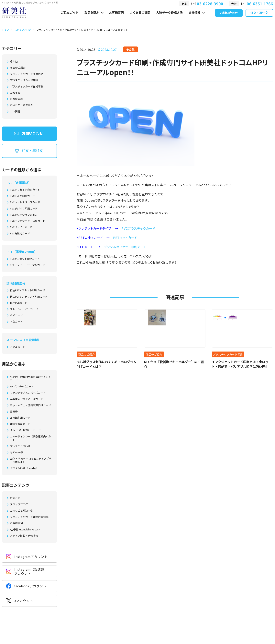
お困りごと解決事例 (22, 105)
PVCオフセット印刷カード (25, 190)
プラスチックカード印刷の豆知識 (29, 517)
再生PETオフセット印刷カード (27, 290)
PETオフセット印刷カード (25, 259)
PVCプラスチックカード (138, 228)
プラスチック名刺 (20, 446)
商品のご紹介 (18, 68)
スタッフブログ (23, 30)
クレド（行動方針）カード (25, 430)
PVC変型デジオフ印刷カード (26, 215)
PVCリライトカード (21, 227)
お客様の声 (16, 99)
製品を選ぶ (92, 17)
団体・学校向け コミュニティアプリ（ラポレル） (31, 460)
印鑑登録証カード (20, 424)
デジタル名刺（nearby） (24, 468)
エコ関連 (15, 112)
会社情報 (194, 17)
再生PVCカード (19, 303)
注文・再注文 (259, 17)
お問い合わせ (229, 17)
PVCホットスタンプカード (25, 202)
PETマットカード (125, 238)
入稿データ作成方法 (169, 17)
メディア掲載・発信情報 (24, 536)
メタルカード (18, 347)
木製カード (16, 322)
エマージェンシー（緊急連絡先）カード (30, 438)
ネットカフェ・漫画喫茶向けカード (30, 405)
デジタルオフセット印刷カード (125, 247)
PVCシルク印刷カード (22, 196)
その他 (14, 61)
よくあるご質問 (140, 17)
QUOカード (17, 452)
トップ (5, 30)
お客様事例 (116, 17)
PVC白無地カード (20, 234)
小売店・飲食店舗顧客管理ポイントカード (30, 379)
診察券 (14, 412)
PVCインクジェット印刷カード (28, 221)
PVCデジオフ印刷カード (24, 209)
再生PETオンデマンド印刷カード (29, 297)
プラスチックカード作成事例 (27, 87)
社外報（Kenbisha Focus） (26, 530)
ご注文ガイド (70, 17)
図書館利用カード (20, 418)
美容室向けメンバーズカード (27, 399)
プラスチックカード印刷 (24, 80)
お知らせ (15, 93)
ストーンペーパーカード (24, 309)
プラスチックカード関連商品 (27, 74)
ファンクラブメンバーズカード (28, 393)
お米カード (16, 315)
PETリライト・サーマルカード (27, 265)
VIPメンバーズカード (22, 387)
